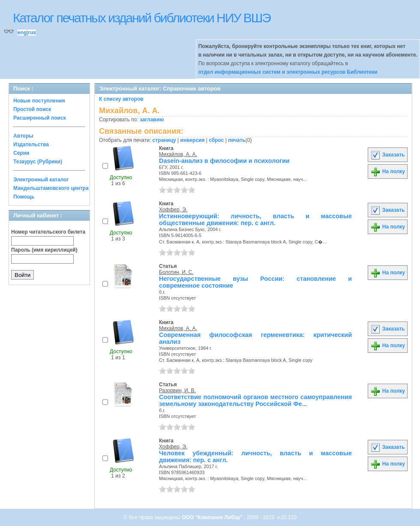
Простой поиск (32, 109)
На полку (388, 171)
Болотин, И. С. (176, 272)
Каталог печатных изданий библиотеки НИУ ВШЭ (142, 18)
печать (237, 140)
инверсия (193, 140)
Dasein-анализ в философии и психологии (224, 161)
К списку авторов (121, 99)
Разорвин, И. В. (177, 391)
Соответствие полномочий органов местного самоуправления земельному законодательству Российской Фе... (255, 400)
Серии (21, 153)
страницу (164, 140)
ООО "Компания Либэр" (213, 517)
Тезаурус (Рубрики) (38, 162)
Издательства (31, 144)
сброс (216, 140)
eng (22, 33)
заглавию (152, 120)
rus (32, 33)
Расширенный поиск (40, 118)
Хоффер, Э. (173, 210)
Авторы (23, 136)
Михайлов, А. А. (178, 154)
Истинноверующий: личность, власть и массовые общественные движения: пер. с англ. (255, 219)
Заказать (387, 155)
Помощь (24, 197)
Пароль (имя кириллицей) (44, 250)
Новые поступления (39, 101)
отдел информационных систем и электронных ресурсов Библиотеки (288, 72)
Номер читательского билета (48, 232)
